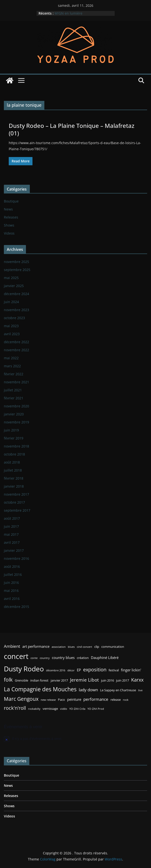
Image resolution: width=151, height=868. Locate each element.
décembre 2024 (16, 294)
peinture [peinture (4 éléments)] (74, 699)
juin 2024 (11, 302)
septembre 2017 (17, 510)
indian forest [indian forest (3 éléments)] (39, 680)
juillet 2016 (13, 574)
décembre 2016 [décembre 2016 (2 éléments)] (56, 670)
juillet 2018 (13, 470)
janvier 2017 (14, 550)
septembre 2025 (17, 270)
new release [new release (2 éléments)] (48, 700)
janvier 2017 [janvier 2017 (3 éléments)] (59, 680)
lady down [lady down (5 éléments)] (88, 690)
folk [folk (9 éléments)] (8, 679)
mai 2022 (11, 358)
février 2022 (14, 374)
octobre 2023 (14, 318)
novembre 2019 (16, 422)
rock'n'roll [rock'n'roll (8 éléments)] (15, 708)
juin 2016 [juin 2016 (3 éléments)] (107, 680)
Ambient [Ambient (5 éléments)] (12, 646)
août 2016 (12, 566)
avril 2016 (12, 599)
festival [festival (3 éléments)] (114, 670)
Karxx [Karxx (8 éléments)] (137, 680)
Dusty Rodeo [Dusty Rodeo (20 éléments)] (24, 669)
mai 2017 (11, 534)
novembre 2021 (16, 382)
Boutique (11, 201)
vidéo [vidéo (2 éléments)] (64, 709)
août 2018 (12, 462)
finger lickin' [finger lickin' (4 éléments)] (131, 670)
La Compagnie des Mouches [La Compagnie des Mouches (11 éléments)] (40, 689)
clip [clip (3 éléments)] (97, 647)
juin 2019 (11, 430)
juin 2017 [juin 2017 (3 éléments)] (123, 680)
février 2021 (14, 398)
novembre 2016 (16, 558)
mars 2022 (12, 366)
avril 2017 (12, 542)
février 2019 (14, 438)
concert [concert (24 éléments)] (16, 656)
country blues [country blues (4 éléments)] (63, 658)
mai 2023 (11, 326)
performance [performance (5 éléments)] (96, 699)
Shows (9, 225)
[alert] (75, 739)
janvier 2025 (14, 286)
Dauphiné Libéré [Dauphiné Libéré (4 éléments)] (105, 658)
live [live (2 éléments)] (140, 690)
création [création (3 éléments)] (83, 658)
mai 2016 (11, 591)
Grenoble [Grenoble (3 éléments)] (21, 680)
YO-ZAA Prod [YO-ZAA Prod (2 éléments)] (96, 709)
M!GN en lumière (68, 13)
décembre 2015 (16, 607)
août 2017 (12, 518)
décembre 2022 (16, 342)
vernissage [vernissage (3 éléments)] (50, 709)
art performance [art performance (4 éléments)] (36, 646)
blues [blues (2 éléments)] (71, 647)
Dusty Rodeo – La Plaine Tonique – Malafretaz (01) (72, 129)
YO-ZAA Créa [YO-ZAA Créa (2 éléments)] (77, 709)
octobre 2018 (14, 454)
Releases (11, 217)
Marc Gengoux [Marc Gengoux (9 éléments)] (21, 699)
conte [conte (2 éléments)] (34, 658)
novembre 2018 (16, 446)
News (8, 209)
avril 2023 (12, 334)
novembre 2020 (16, 406)
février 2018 (14, 478)
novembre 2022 (16, 350)
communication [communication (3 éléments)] (113, 647)
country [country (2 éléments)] (45, 658)
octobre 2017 (14, 502)
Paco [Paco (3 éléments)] (61, 700)
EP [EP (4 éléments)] (79, 670)
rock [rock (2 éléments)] (126, 700)
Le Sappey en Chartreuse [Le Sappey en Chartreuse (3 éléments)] (118, 690)
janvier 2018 (14, 486)
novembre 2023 (16, 310)
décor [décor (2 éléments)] (71, 670)
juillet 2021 (13, 390)
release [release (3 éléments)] (116, 700)
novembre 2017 (16, 494)
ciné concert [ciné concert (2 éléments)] (84, 647)
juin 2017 (11, 526)
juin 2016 (11, 583)
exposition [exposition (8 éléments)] (95, 669)
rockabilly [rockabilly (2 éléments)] (34, 709)
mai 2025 (11, 278)
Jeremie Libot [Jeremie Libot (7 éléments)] (84, 680)
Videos (9, 233)
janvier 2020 (14, 414)
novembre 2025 (16, 262)
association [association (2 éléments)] (59, 647)
